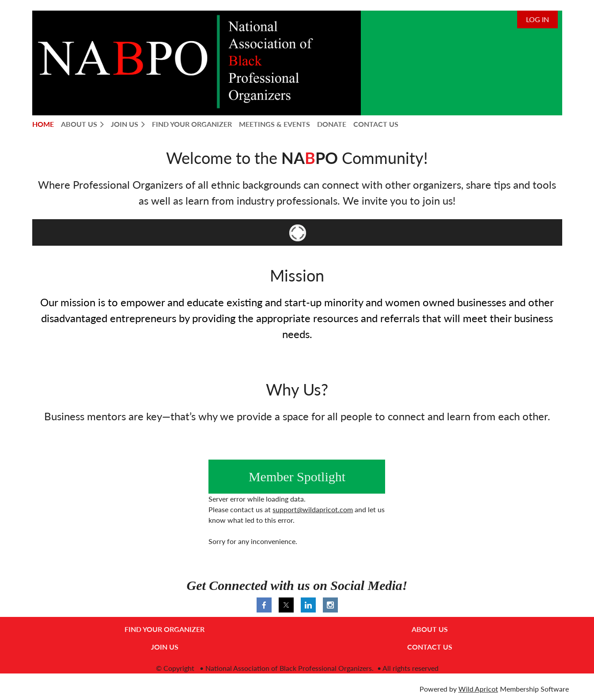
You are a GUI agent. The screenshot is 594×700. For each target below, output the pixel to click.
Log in (537, 19)
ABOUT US (430, 629)
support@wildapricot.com (313, 509)
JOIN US (165, 647)
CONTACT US (430, 647)
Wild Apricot (478, 689)
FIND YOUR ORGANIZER (165, 629)
